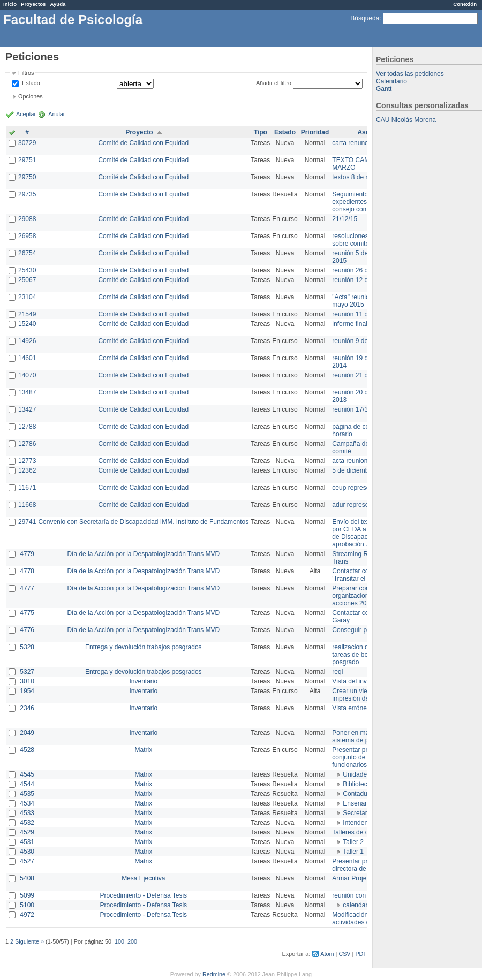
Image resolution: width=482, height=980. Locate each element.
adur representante (359, 505)
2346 (27, 708)
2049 (27, 733)
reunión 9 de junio (357, 341)
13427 (27, 409)
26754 (27, 253)
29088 (27, 219)
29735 (27, 194)
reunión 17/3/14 (354, 409)
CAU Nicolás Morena (406, 120)
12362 (27, 470)
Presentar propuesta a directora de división (364, 865)
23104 (27, 297)
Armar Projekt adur (359, 878)
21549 (27, 314)
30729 (27, 143)
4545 (27, 774)
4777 (27, 588)
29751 (27, 160)
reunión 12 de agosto (362, 280)
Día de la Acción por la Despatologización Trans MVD (143, 554)
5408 (27, 878)
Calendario (391, 81)
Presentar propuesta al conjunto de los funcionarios (364, 757)
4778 (27, 571)
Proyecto (139, 132)
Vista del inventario (359, 681)
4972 (27, 915)
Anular (57, 114)
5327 (27, 672)
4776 (27, 630)
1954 (27, 691)
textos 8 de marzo (357, 177)
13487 (27, 392)
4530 (27, 852)
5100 (27, 905)
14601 (27, 358)
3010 (27, 681)
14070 (27, 375)
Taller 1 (353, 852)
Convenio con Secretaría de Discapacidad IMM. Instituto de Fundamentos (143, 522)
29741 (27, 522)
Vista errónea (351, 708)
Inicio (10, 4)
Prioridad (315, 132)
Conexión (465, 4)
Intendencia (359, 823)
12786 (27, 444)
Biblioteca (357, 784)
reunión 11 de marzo (361, 314)
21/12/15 (345, 219)
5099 (27, 895)
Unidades (356, 774)
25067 (27, 280)
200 (132, 941)
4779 (27, 554)
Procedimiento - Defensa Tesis (144, 895)
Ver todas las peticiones (410, 74)
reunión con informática (366, 895)
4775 (27, 613)
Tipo (261, 132)
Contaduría (359, 794)
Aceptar (26, 114)
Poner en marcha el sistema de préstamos (363, 736)
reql (337, 672)
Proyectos (33, 4)
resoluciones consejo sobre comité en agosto (366, 240)
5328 (27, 647)
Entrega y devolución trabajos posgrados (143, 647)
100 (119, 941)
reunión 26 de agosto (362, 270)
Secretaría (357, 813)
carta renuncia (352, 143)
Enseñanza (359, 803)
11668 (27, 505)
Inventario (143, 681)
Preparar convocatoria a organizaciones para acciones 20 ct (366, 596)
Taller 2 (353, 842)
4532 (27, 823)
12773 (27, 461)
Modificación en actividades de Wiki (360, 918)
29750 (27, 177)
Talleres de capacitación (366, 832)
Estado (31, 83)
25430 (27, 270)
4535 (27, 794)
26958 (27, 236)
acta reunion (350, 461)
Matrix (143, 750)
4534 (27, 803)
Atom (327, 954)
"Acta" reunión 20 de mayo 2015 (361, 301)
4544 (27, 784)
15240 (27, 324)
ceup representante (360, 488)
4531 (27, 842)
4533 (27, 813)
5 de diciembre (353, 470)
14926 (27, 341)
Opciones (31, 96)
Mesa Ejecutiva (143, 878)
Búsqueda (365, 18)
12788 (27, 427)
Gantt (384, 89)
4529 (27, 832)
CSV (344, 954)
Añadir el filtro (274, 83)
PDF (361, 954)
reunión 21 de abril (359, 375)
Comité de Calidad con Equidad (143, 143)
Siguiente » (29, 941)
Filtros (26, 73)
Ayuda (58, 4)
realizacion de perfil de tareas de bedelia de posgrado (364, 655)
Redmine (214, 974)
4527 (27, 861)
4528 (27, 750)
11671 (27, 488)
